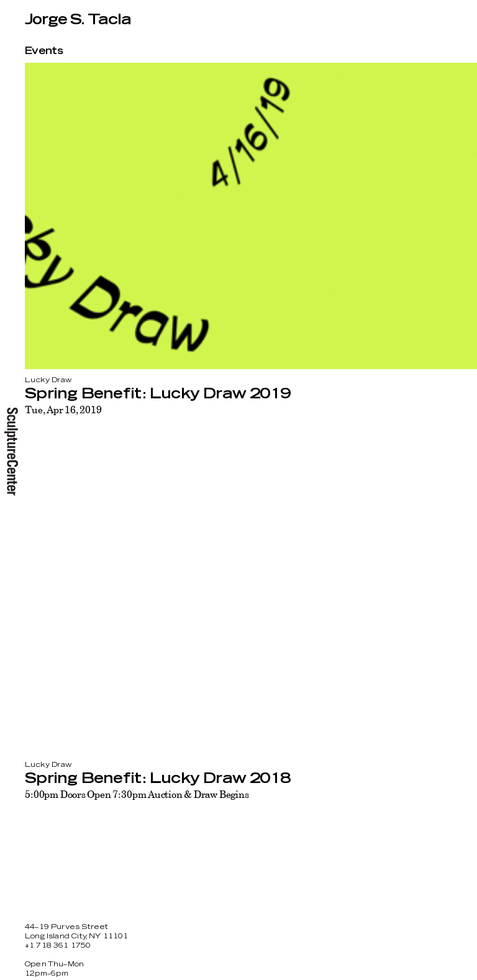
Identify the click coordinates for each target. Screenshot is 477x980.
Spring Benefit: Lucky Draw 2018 (157, 779)
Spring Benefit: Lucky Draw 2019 (157, 394)
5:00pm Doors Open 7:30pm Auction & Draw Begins (137, 794)
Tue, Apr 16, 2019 (63, 410)
